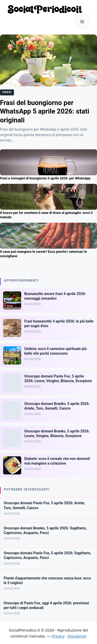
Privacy (58, 636)
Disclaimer (77, 636)
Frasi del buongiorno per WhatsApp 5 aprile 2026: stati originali (45, 111)
